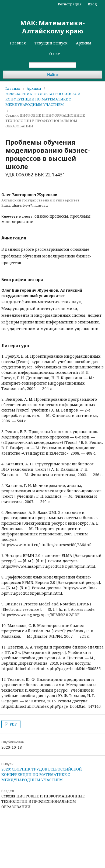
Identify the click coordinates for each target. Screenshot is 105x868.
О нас (55, 54)
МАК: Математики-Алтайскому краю (52, 27)
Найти (53, 74)
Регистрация (70, 4)
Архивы (84, 43)
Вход (92, 4)
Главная (18, 43)
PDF (13, 724)
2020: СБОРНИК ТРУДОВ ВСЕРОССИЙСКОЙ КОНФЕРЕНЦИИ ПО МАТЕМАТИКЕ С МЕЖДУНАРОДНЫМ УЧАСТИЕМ (43, 99)
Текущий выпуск (51, 43)
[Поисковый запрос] (52, 65)
